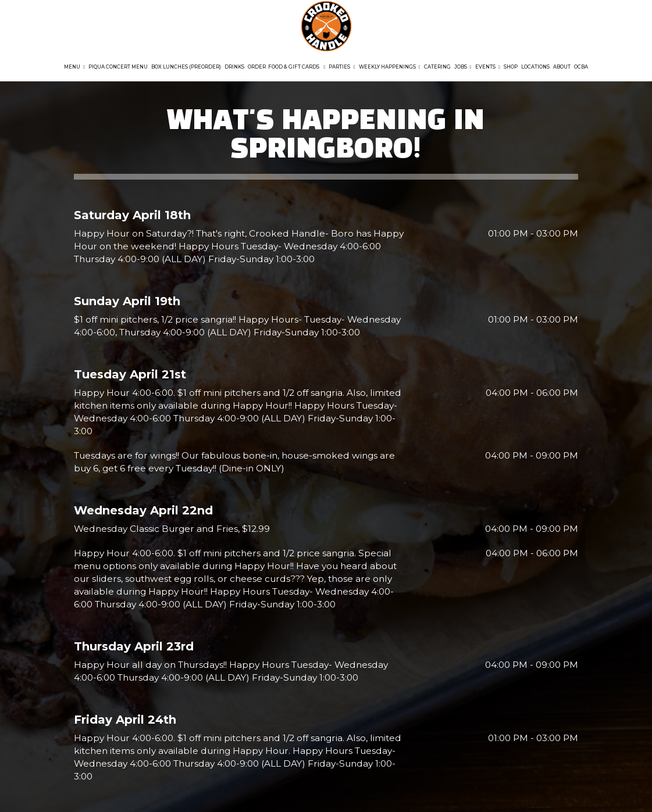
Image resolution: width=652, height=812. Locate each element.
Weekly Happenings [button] (390, 67)
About (562, 67)
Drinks (234, 67)
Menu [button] (74, 67)
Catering (437, 67)
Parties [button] (342, 67)
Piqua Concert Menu (118, 67)
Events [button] (488, 67)
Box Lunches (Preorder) (186, 67)
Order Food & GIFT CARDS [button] (286, 67)
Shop (511, 67)
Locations (535, 67)
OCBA (581, 67)
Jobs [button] (463, 67)
